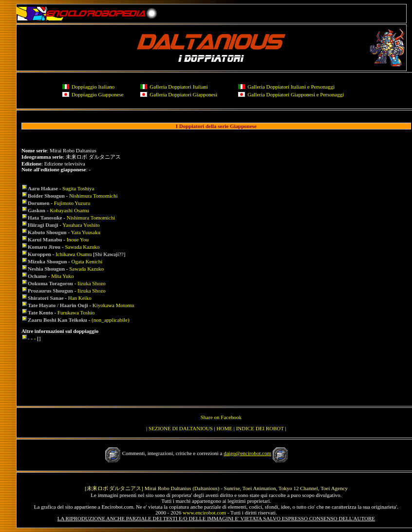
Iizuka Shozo (92, 283)
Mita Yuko (62, 276)
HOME (225, 428)
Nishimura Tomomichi (94, 196)
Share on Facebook (221, 417)
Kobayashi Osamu (69, 210)
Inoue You (78, 239)
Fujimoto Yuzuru (72, 203)
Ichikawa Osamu (74, 254)
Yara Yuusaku (85, 232)
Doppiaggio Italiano (93, 87)
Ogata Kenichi (87, 261)
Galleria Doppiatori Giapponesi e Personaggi (296, 94)
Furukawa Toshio (76, 312)
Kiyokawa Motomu (113, 305)
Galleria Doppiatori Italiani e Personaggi (291, 87)
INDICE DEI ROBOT (260, 428)
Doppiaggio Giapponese (98, 94)
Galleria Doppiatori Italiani (179, 87)
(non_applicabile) (111, 320)
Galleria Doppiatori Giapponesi (183, 94)
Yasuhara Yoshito (81, 225)
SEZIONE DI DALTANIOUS (181, 428)
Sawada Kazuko (82, 247)
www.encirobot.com (204, 513)
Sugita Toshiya (78, 188)
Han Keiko (80, 298)
